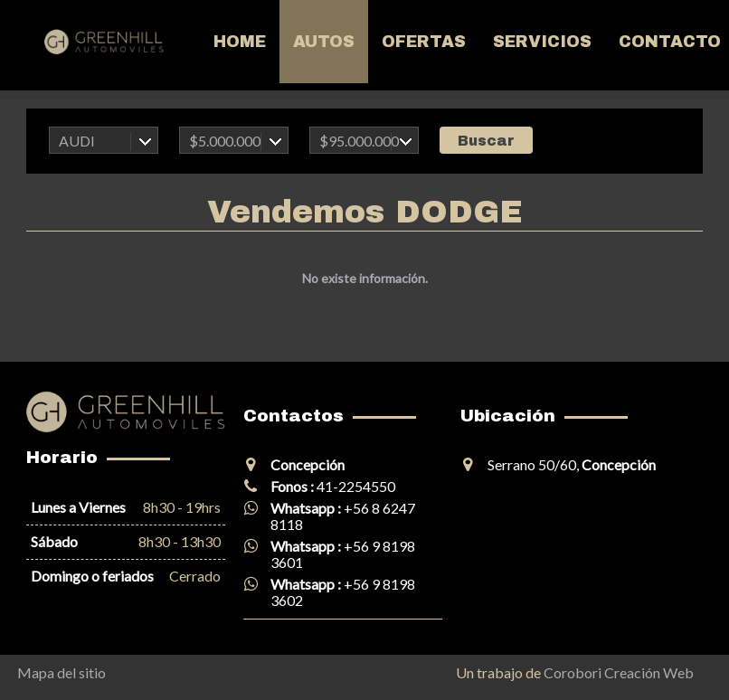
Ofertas (424, 42)
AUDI (77, 141)
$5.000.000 (225, 141)
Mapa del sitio (62, 672)
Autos (324, 42)
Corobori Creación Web (619, 672)
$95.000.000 (359, 141)
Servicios (542, 42)
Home (240, 42)
